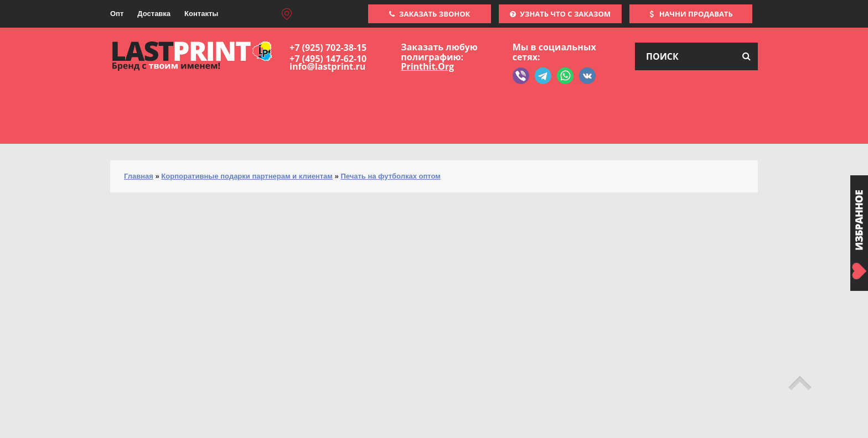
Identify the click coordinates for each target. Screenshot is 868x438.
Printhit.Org (427, 66)
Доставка (154, 14)
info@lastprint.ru (327, 66)
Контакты (201, 14)
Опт (117, 14)
